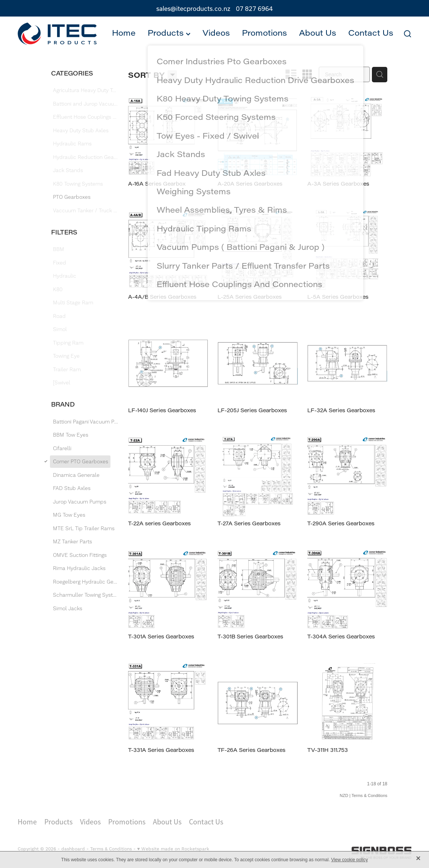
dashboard (73, 849)
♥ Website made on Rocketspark (173, 849)
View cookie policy (349, 860)
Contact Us (371, 33)
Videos (216, 33)
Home (124, 33)
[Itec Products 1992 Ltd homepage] (57, 34)
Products (169, 33)
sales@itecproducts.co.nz (193, 8)
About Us (318, 33)
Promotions (264, 33)
